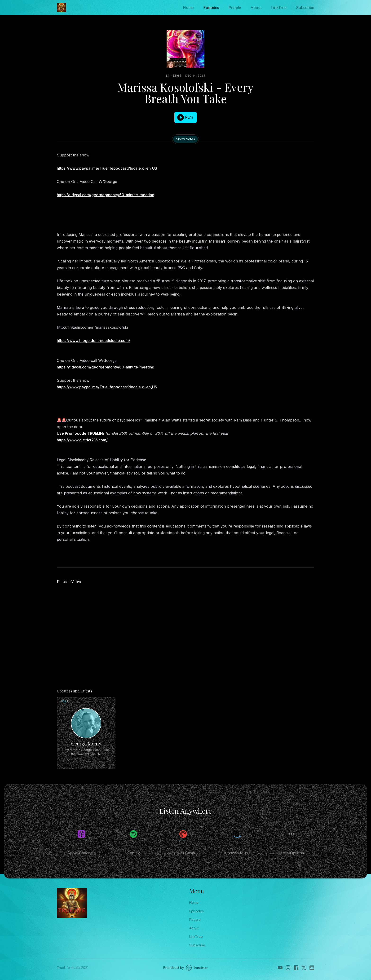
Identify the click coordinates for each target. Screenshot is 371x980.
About (256, 8)
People (235, 8)
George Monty (86, 743)
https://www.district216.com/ (82, 440)
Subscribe (305, 8)
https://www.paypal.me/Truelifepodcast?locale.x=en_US (107, 168)
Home (188, 8)
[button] (185, 117)
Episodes (211, 8)
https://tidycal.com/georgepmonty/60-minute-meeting (106, 195)
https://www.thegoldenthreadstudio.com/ (93, 341)
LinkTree (279, 8)
